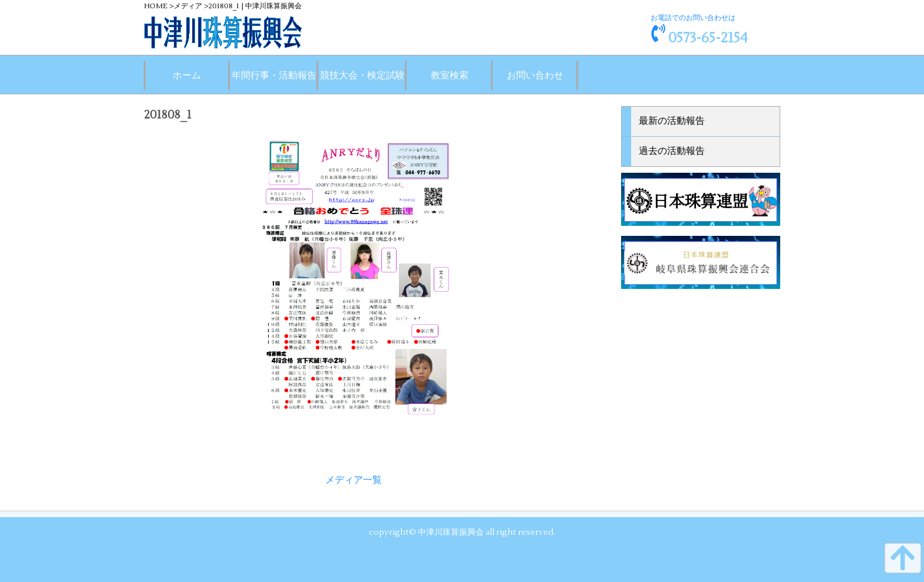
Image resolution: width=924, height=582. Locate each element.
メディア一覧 (354, 480)
